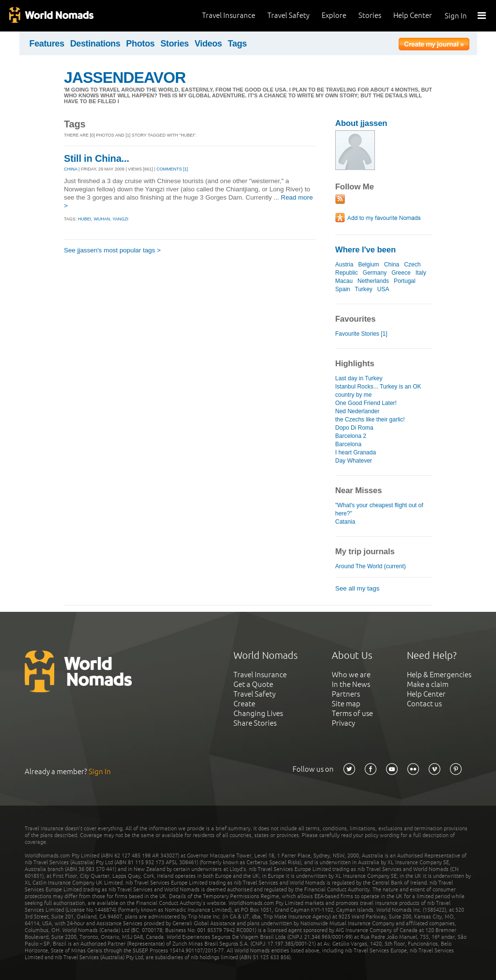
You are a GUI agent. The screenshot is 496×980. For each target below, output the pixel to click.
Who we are (351, 675)
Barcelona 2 (351, 436)
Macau (344, 281)
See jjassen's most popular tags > (112, 250)
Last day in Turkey (359, 378)
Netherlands (373, 281)
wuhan (102, 219)
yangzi (120, 219)
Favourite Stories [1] (361, 334)
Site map (346, 704)
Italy (421, 273)
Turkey (364, 289)
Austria (344, 264)
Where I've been (365, 250)
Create (244, 704)
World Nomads (51, 16)
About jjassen (361, 123)
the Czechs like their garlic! (370, 420)
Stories (370, 15)
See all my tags (357, 588)
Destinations (95, 44)
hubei (85, 219)
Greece (401, 273)
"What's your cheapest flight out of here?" (379, 509)
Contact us (424, 704)
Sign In (456, 16)
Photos (140, 44)
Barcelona (348, 444)
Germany (375, 273)
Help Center (413, 15)
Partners (346, 694)
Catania (345, 522)
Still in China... (97, 158)
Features (47, 44)
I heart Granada (356, 452)
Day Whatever (354, 461)
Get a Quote (253, 684)
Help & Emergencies (439, 675)
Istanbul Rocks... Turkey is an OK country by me (378, 391)
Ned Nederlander (357, 411)
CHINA (71, 169)
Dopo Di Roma (354, 428)
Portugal (405, 281)
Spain (343, 289)
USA (383, 289)
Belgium (368, 264)
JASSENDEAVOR (125, 78)
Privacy (343, 723)
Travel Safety (288, 15)
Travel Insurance (229, 15)
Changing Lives (258, 713)
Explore (334, 15)
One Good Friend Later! (366, 403)
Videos (209, 44)
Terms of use (352, 713)
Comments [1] (172, 169)
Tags (237, 44)
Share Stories (255, 723)
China (392, 264)
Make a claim (428, 684)
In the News (351, 684)
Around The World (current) (371, 566)
